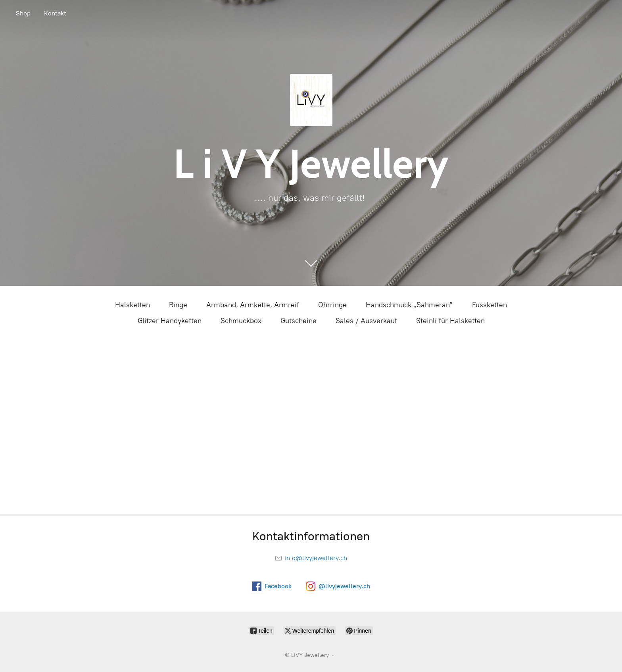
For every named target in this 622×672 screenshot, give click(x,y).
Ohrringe (332, 305)
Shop (23, 13)
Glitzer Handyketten (170, 321)
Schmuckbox (241, 321)
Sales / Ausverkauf (366, 321)
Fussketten (490, 305)
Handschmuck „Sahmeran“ (409, 305)
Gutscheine (299, 321)
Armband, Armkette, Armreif (253, 305)
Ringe (178, 305)
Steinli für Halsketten (450, 321)
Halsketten (132, 305)
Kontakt (55, 13)
